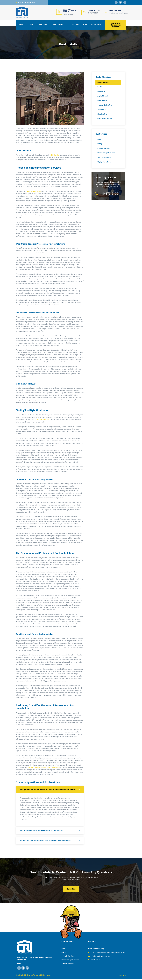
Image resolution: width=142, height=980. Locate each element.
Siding (100, 145)
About (31, 26)
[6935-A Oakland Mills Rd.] (59, 12)
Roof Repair (102, 93)
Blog (85, 25)
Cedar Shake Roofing (105, 120)
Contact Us (97, 26)
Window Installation (104, 159)
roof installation (54, 156)
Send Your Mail (115, 10)
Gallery (75, 25)
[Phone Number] (84, 13)
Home (21, 25)
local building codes (34, 192)
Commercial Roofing (105, 106)
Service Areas (60, 26)
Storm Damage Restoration (107, 154)
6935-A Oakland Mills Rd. (70, 11)
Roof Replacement (104, 88)
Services (44, 26)
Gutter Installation (104, 149)
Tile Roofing (102, 111)
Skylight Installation (104, 163)
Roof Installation (103, 83)
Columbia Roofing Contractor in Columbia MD (44, 769)
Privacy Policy (122, 976)
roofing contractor (43, 421)
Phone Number (94, 10)
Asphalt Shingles (103, 97)
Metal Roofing (102, 102)
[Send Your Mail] (105, 13)
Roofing (100, 140)
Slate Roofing (102, 115)
